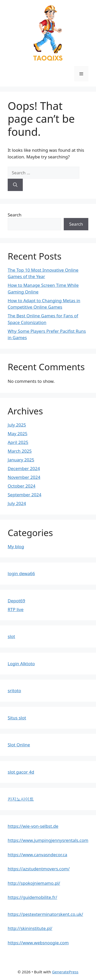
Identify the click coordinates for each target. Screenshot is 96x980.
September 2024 (24, 495)
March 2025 (20, 451)
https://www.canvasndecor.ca (38, 855)
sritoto (14, 691)
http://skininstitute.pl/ (30, 928)
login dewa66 (21, 573)
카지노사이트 (21, 799)
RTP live (16, 609)
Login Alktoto (21, 664)
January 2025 (21, 460)
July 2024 (17, 503)
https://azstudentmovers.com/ (39, 869)
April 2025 (18, 442)
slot (11, 636)
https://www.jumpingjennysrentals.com (48, 840)
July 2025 (17, 425)
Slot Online (19, 745)
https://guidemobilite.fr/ (32, 897)
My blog (16, 546)
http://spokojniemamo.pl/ (34, 883)
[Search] (15, 185)
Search (15, 215)
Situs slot (17, 718)
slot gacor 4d (21, 772)
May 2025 (18, 434)
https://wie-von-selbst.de (33, 826)
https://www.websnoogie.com (38, 943)
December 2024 (24, 468)
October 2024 (22, 486)
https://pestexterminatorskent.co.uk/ (45, 914)
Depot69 (16, 601)
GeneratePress (65, 972)
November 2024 (24, 477)
